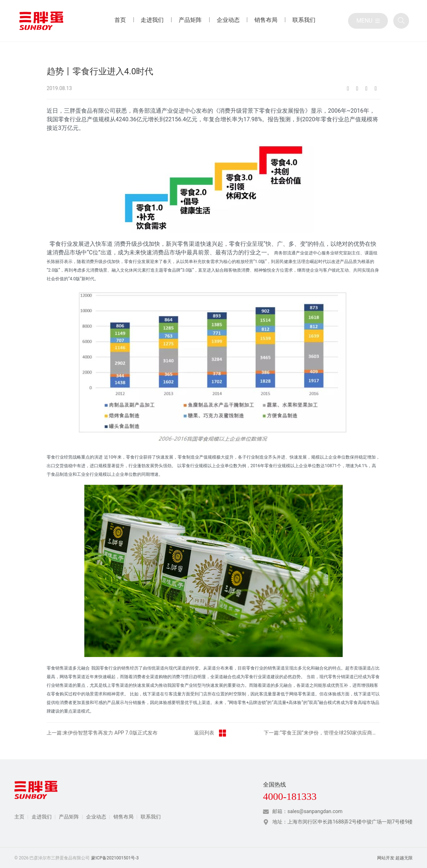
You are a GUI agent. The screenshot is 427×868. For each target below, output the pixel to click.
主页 (19, 817)
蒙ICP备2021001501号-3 (115, 858)
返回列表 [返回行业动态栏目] (211, 733)
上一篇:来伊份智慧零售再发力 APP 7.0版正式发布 (102, 733)
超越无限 (404, 858)
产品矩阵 (69, 817)
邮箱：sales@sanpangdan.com (308, 811)
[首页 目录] (120, 21)
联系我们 (151, 817)
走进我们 (42, 817)
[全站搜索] (401, 21)
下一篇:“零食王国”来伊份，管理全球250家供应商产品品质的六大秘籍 (322, 733)
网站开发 (386, 858)
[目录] (368, 21)
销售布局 (123, 817)
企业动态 (96, 817)
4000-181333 (290, 797)
